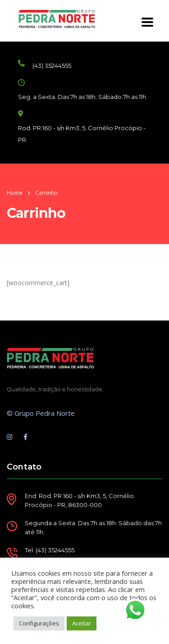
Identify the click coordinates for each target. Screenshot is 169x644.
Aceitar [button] (82, 623)
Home (15, 193)
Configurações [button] (39, 623)
